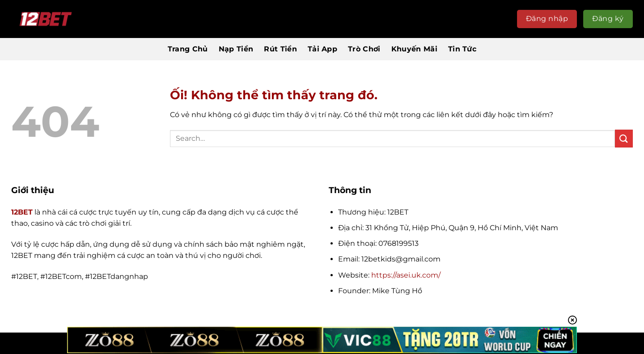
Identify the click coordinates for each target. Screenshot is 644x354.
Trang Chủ (188, 49)
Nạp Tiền (236, 49)
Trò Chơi (364, 49)
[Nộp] (624, 138)
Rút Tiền (280, 49)
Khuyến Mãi (414, 49)
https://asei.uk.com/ (406, 275)
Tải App (322, 49)
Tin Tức (462, 49)
